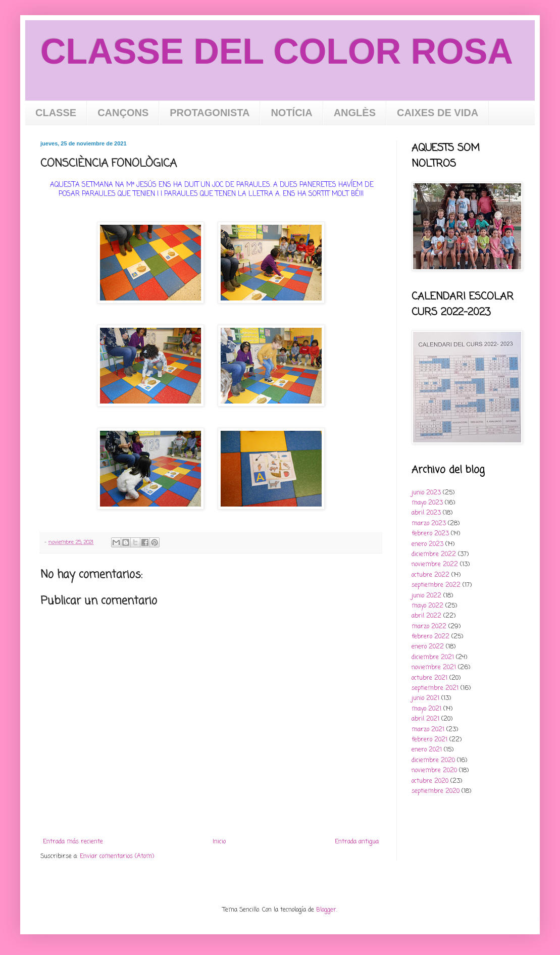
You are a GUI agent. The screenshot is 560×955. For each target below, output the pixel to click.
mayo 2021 (426, 709)
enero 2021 (427, 750)
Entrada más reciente (73, 842)
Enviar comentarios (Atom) (117, 857)
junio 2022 (426, 596)
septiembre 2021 (435, 688)
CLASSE (56, 113)
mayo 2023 (427, 503)
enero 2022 (428, 647)
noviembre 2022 (435, 565)
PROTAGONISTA (210, 113)
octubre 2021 (429, 678)
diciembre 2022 (434, 555)
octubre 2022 (430, 575)
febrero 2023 (430, 534)
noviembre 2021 (434, 668)
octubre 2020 (430, 781)
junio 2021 (425, 698)
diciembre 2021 (433, 658)
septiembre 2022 (436, 585)
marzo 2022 (429, 627)
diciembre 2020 (433, 761)
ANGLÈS (355, 113)
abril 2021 (425, 719)
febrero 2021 (429, 740)
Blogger (326, 910)
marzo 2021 (428, 730)
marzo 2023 (429, 524)
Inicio (219, 842)
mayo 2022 (427, 606)
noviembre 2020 (434, 771)
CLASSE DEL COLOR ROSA (277, 52)
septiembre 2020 (436, 791)
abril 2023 (426, 513)
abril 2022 (426, 616)
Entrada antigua (357, 842)
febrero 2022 (430, 637)
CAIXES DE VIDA (438, 113)
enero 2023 (427, 544)
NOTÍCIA (291, 113)
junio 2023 (426, 493)
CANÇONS (123, 113)
